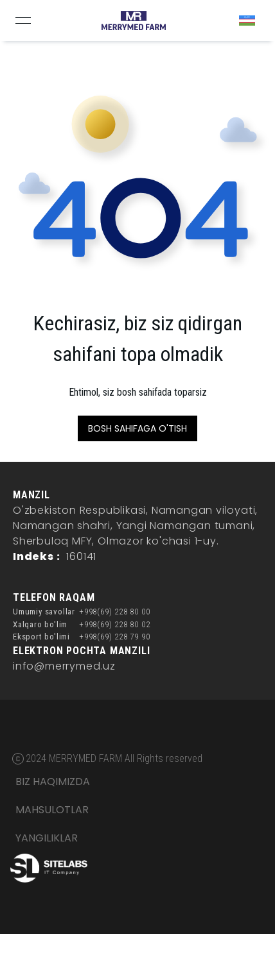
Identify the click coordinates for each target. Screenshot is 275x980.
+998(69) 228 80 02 (114, 624)
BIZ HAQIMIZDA (53, 781)
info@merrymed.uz (64, 666)
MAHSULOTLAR (52, 810)
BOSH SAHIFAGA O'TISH (137, 428)
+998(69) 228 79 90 (114, 637)
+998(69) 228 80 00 (114, 612)
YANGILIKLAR (47, 838)
